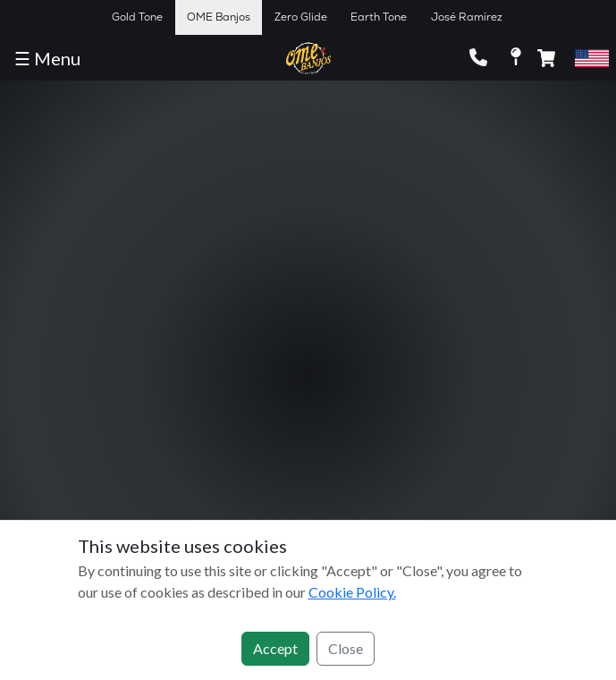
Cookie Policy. (352, 592)
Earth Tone (379, 17)
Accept (275, 648)
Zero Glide (301, 17)
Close (346, 648)
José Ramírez (467, 17)
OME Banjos (219, 17)
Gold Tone (137, 17)
